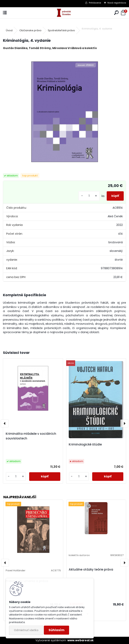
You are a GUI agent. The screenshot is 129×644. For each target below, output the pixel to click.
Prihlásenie (95, 3)
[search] (116, 13)
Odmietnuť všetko (26, 630)
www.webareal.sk (80, 640)
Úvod (9, 30)
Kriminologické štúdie (85, 444)
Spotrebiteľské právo (61, 30)
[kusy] (89, 196)
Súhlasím (56, 630)
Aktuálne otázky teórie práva (91, 569)
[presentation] (5, 423)
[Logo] (64, 13)
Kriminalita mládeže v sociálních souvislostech (31, 436)
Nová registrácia (117, 3)
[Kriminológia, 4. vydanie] (65, 112)
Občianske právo (30, 30)
